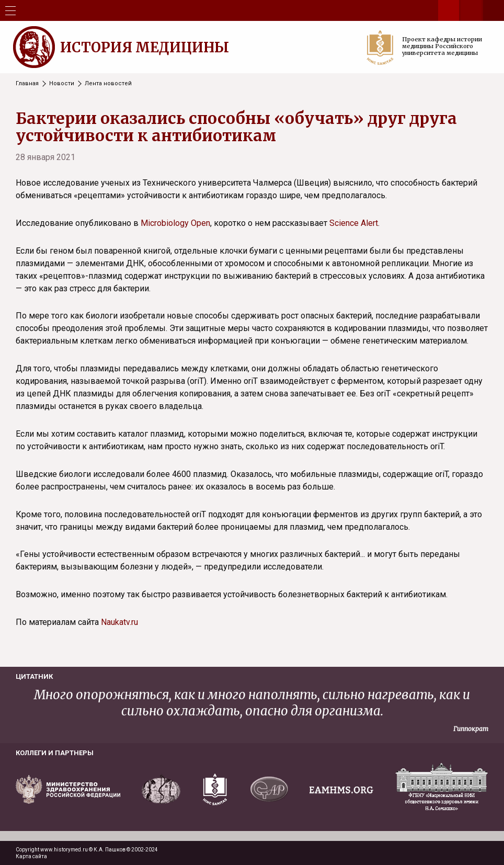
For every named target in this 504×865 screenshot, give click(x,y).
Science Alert (354, 223)
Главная (27, 83)
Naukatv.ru (119, 622)
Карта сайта (31, 856)
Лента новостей (108, 83)
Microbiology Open (175, 223)
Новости (62, 83)
